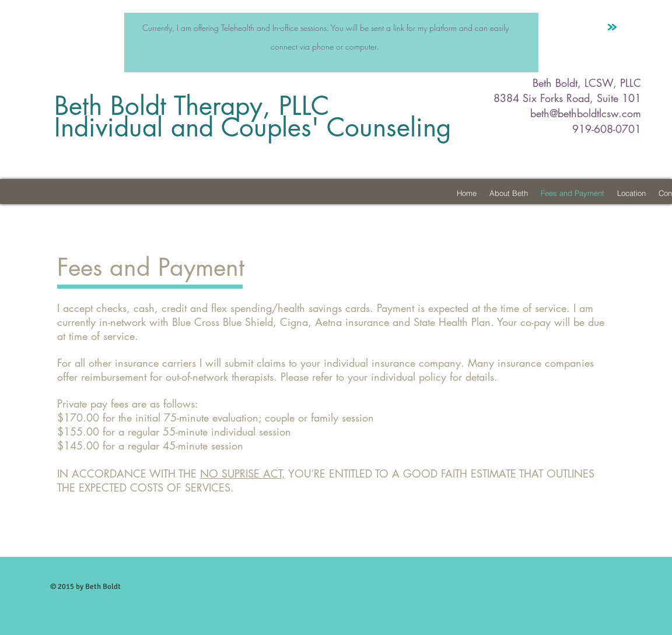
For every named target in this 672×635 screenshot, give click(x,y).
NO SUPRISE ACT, (243, 473)
